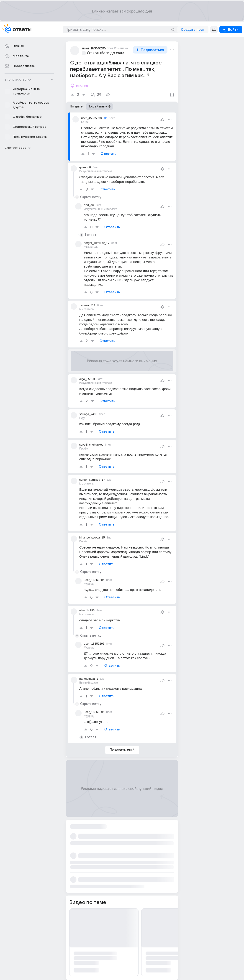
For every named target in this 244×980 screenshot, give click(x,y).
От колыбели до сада (106, 53)
